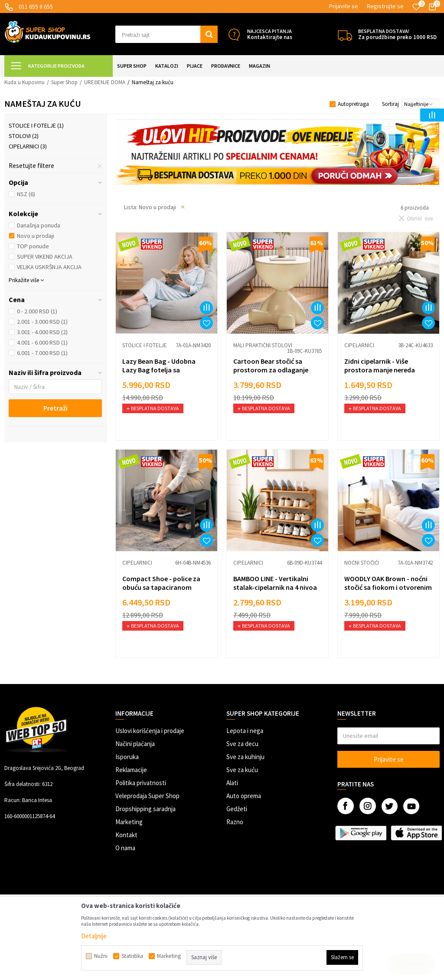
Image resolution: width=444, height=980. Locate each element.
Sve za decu (242, 744)
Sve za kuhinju (245, 757)
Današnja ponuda (39, 225)
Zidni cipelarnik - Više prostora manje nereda (380, 365)
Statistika (132, 956)
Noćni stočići (362, 563)
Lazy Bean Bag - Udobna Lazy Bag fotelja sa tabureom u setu (159, 370)
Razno (235, 822)
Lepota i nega (245, 731)
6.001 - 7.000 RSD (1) (42, 353)
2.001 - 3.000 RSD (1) (42, 322)
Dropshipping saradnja (145, 809)
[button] (166, 34)
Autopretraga (353, 104)
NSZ (26, 194)
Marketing (129, 822)
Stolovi (24, 136)
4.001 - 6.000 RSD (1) (42, 342)
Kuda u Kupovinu (24, 82)
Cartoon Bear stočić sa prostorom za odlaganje (271, 365)
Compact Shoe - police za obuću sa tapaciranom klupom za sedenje (161, 587)
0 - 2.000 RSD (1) (37, 311)
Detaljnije (94, 936)
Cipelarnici (28, 146)
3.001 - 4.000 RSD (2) (42, 332)
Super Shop (64, 82)
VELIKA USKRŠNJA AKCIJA (49, 267)
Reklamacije (131, 770)
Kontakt (126, 835)
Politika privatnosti (141, 783)
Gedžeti (237, 809)
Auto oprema (244, 796)
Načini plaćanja (135, 744)
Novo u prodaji (36, 236)
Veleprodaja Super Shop (147, 796)
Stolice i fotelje (36, 125)
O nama (125, 848)
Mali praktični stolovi (263, 345)
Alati (232, 783)
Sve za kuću (242, 770)
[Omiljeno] (416, 7)
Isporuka (127, 757)
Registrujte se (385, 6)
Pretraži (55, 408)
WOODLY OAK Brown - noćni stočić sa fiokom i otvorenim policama (388, 587)
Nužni (101, 956)
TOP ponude (33, 246)
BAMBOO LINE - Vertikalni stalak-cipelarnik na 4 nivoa (275, 583)
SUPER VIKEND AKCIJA (45, 257)
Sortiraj (390, 104)
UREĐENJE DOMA (105, 82)
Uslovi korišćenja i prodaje (150, 731)
